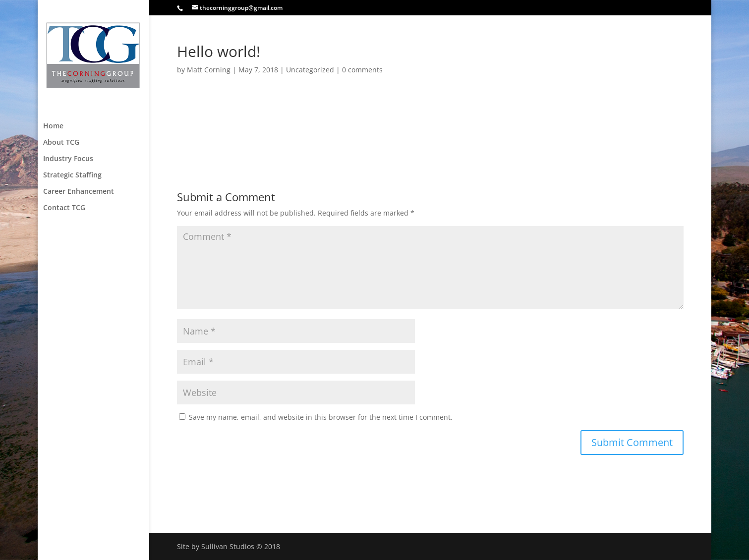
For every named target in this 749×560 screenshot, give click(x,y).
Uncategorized (310, 70)
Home (53, 125)
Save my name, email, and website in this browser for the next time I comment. (321, 417)
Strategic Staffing (72, 174)
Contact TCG (64, 207)
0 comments (362, 70)
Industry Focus (68, 158)
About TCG (61, 141)
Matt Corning (209, 70)
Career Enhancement (79, 190)
